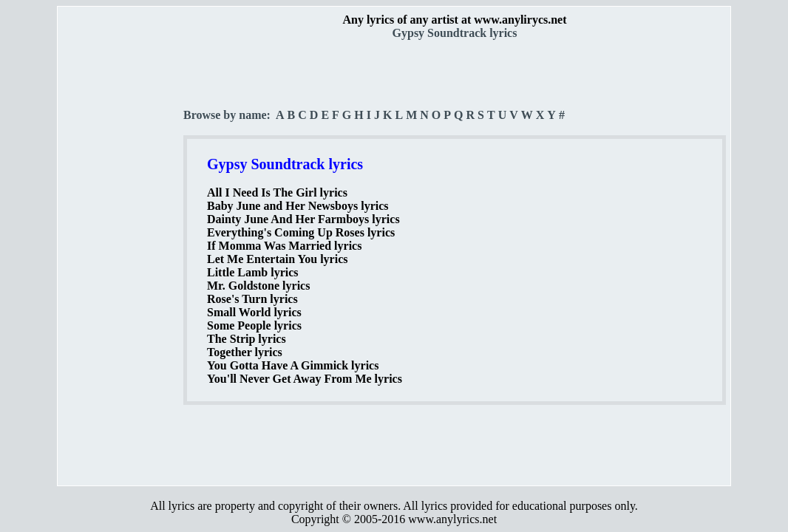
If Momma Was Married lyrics (284, 246)
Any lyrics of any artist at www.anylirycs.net (454, 20)
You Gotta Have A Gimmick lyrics (293, 365)
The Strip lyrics (247, 339)
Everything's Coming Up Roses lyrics (301, 232)
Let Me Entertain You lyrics (277, 259)
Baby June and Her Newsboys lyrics (298, 206)
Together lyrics (245, 352)
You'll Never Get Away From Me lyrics (305, 379)
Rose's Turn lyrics (252, 299)
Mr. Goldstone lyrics (258, 286)
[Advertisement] (121, 259)
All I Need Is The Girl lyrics (277, 192)
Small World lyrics (254, 312)
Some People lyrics (254, 325)
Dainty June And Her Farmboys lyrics (303, 219)
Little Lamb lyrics (253, 272)
